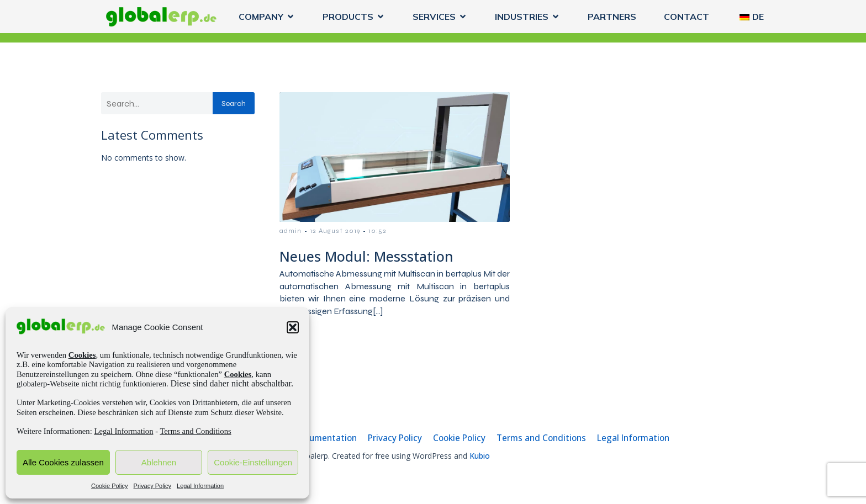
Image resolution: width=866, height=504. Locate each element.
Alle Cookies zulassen (63, 462)
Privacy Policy (152, 486)
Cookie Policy (110, 486)
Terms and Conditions (195, 431)
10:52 (377, 231)
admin (291, 231)
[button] (293, 327)
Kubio (480, 456)
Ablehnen (159, 462)
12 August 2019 (335, 231)
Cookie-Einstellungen (253, 462)
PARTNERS (612, 17)
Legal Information (123, 431)
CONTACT (687, 17)
